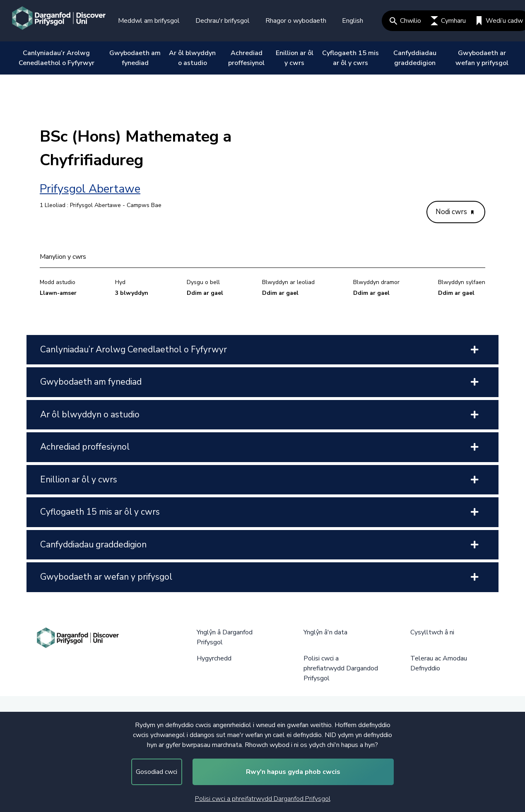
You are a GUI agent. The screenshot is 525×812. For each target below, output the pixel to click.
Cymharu (448, 21)
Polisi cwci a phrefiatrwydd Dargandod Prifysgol (341, 668)
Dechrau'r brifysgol (223, 21)
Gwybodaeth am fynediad (135, 58)
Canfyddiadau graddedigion (415, 58)
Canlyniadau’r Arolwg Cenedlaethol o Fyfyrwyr (57, 58)
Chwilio (405, 21)
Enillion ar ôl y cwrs (295, 58)
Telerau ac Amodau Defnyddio (439, 663)
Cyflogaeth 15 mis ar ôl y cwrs (350, 58)
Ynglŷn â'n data (325, 632)
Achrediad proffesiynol (246, 58)
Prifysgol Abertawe (90, 189)
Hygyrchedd (214, 658)
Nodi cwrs (455, 212)
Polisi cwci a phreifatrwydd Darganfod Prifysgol (263, 799)
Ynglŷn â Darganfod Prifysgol (225, 637)
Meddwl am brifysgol (149, 21)
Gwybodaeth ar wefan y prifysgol (482, 58)
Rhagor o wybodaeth (296, 21)
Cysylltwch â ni (432, 632)
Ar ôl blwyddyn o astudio (192, 58)
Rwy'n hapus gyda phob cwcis (293, 772)
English (353, 21)
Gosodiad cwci (157, 772)
